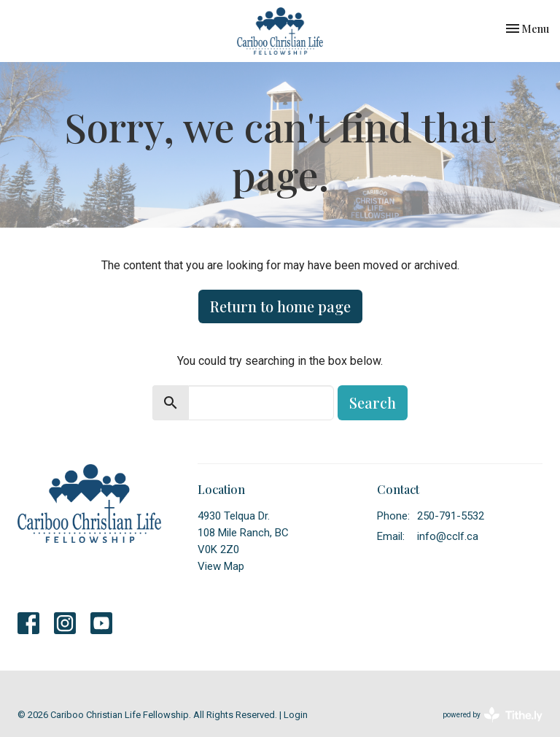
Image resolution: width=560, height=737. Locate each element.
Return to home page (280, 306)
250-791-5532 (451, 516)
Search (373, 402)
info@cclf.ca (448, 536)
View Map (221, 566)
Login (296, 715)
